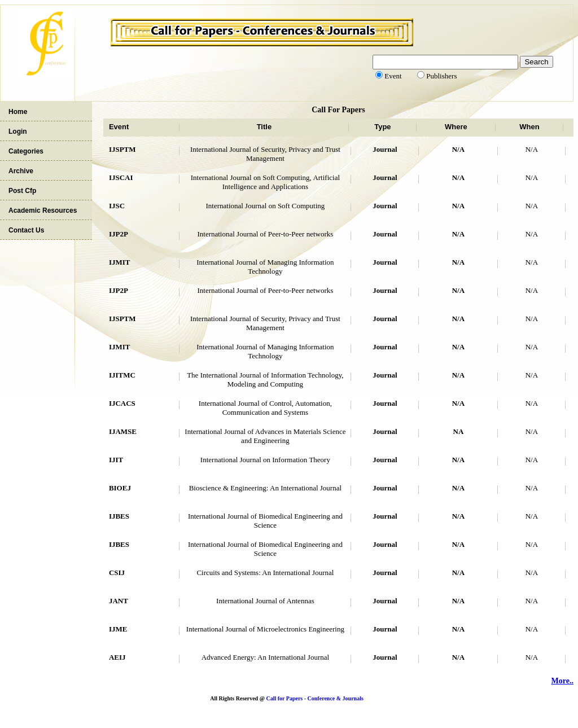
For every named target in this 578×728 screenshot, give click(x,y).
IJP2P (119, 234)
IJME (118, 629)
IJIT (116, 460)
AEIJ (117, 657)
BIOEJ (120, 488)
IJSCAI (121, 177)
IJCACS (122, 403)
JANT (119, 601)
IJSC (117, 206)
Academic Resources (43, 210)
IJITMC (122, 375)
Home (18, 112)
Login (18, 131)
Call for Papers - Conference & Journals (314, 698)
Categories (26, 151)
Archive (21, 171)
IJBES (119, 516)
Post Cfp (22, 191)
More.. (562, 681)
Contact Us (26, 230)
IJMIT (120, 262)
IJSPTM (122, 149)
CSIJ (117, 573)
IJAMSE (123, 431)
